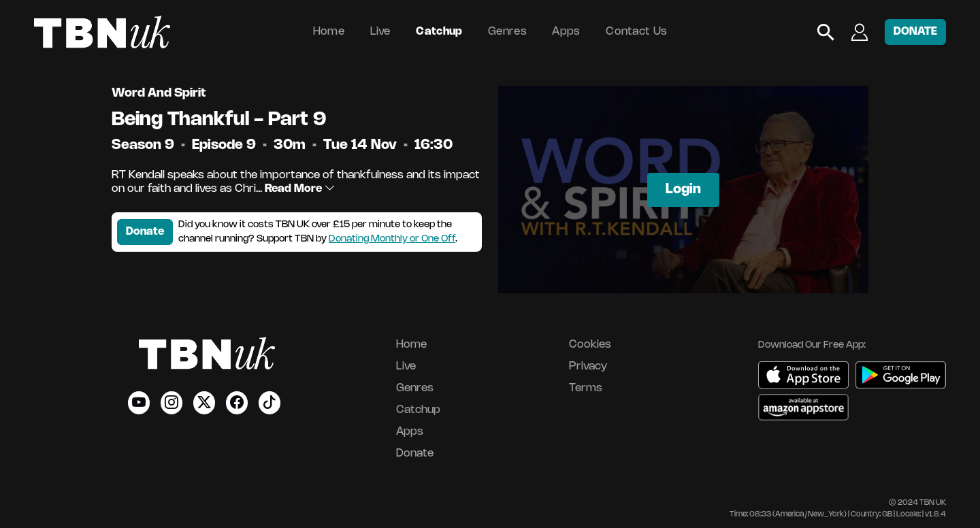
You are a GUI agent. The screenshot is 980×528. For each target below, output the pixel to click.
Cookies (590, 345)
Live (380, 32)
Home (329, 32)
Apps (566, 32)
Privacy (588, 366)
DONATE (915, 32)
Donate (145, 232)
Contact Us (636, 32)
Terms (586, 388)
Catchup (439, 32)
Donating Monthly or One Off (392, 239)
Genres (507, 32)
